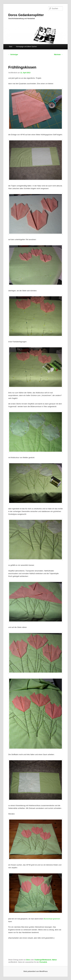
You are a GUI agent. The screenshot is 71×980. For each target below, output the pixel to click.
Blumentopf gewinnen (52, 919)
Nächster (58, 55)
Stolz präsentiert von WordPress (35, 971)
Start (11, 47)
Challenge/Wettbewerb (43, 960)
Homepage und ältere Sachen (26, 47)
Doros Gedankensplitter (26, 15)
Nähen (54, 960)
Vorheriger (13, 55)
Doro (28, 960)
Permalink (43, 962)
